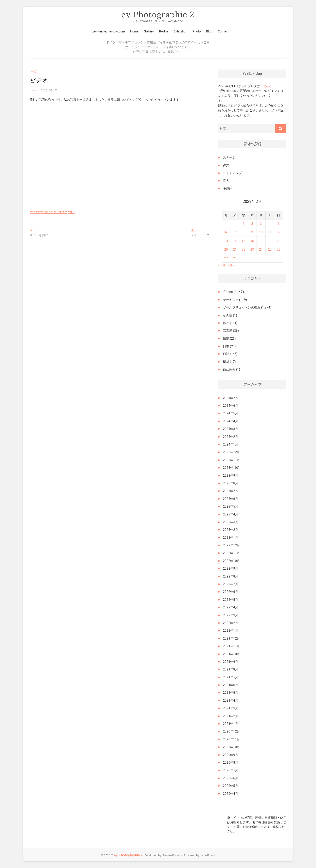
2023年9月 (231, 476)
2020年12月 (232, 732)
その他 (228, 315)
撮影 (226, 339)
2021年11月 (232, 646)
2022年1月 (231, 631)
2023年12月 (232, 452)
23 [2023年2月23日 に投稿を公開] (252, 250)
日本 (226, 346)
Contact (223, 31)
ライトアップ (232, 173)
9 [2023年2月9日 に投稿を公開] (252, 232)
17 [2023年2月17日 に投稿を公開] (261, 241)
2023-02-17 (49, 90)
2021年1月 (231, 724)
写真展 (228, 331)
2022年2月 (231, 623)
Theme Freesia (172, 855)
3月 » (231, 265)
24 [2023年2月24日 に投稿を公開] (261, 250)
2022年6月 (231, 592)
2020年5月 (231, 786)
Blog (209, 31)
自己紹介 (229, 370)
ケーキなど (231, 300)
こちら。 (267, 86)
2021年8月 (231, 670)
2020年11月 (232, 739)
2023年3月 (231, 522)
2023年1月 (231, 538)
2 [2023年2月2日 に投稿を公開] (252, 224)
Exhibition (180, 31)
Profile (164, 31)
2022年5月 (231, 600)
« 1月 (222, 265)
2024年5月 (231, 414)
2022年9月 (231, 569)
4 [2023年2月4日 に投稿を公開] (270, 224)
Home (134, 31)
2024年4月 (231, 421)
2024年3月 (231, 429)
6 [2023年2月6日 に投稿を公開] (226, 232)
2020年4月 (231, 794)
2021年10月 (232, 654)
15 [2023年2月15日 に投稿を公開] (243, 241)
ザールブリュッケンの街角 (242, 308)
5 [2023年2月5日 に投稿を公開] (278, 224)
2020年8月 (231, 763)
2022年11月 (232, 553)
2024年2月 (231, 437)
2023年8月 (231, 483)
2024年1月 (231, 444)
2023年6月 (231, 499)
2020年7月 (231, 770)
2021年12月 (232, 638)
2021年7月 (231, 677)
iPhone (228, 292)
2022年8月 (231, 576)
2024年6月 (231, 406)
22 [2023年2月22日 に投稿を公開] (243, 250)
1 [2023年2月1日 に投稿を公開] (244, 224)
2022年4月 (231, 608)
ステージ (229, 158)
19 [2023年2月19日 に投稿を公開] (278, 241)
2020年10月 (232, 747)
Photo (197, 31)
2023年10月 (232, 468)
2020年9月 (231, 755)
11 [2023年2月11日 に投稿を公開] (270, 232)
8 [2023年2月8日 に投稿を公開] (244, 232)
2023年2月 (231, 530)
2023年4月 (231, 514)
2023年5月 (231, 507)
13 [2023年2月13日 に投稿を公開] (226, 241)
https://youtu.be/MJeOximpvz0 (52, 212)
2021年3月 (231, 708)
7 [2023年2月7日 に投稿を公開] (235, 232)
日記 (226, 354)
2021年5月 (231, 693)
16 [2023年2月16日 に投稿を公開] (252, 241)
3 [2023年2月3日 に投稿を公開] (261, 224)
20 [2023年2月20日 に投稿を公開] (226, 250)
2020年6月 (231, 778)
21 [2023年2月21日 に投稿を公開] (235, 250)
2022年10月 (232, 561)
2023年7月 (231, 491)
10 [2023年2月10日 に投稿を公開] (261, 232)
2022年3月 (231, 615)
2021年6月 (231, 685)
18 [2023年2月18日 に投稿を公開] (270, 241)
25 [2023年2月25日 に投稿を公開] (270, 250)
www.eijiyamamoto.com (108, 31)
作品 (34, 72)
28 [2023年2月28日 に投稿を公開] (235, 258)
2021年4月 (231, 700)
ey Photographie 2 (158, 15)
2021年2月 (231, 716)
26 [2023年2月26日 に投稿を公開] (278, 250)
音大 (226, 181)
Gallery (149, 31)
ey (35, 90)
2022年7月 (231, 584)
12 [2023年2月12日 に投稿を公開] (278, 232)
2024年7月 (231, 398)
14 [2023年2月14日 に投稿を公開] (235, 241)
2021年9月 (231, 662)
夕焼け (228, 189)
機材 (226, 362)
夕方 (226, 165)
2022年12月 (232, 545)
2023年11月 (232, 460)
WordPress (208, 855)
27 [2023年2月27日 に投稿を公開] (226, 258)
